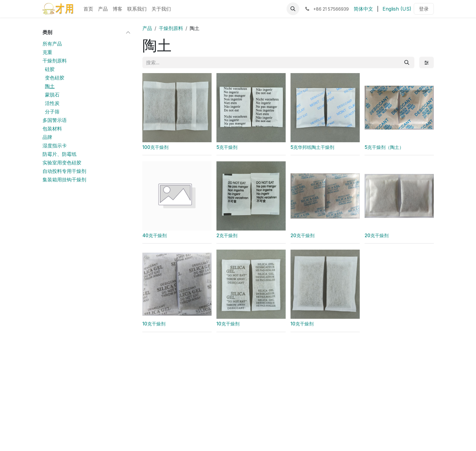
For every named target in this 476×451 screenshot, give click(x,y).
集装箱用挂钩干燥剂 (64, 180)
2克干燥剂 (227, 236)
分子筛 (52, 112)
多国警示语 (55, 120)
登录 (424, 9)
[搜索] (407, 62)
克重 (47, 52)
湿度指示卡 (55, 146)
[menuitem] (88, 9)
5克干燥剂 (227, 147)
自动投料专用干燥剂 (64, 171)
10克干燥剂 (154, 324)
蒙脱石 (52, 95)
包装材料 (52, 129)
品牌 (47, 137)
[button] (293, 9)
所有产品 (52, 44)
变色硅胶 (55, 78)
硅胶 (50, 69)
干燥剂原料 (55, 61)
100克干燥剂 (155, 147)
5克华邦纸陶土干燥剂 (312, 147)
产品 (147, 28)
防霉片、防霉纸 (59, 154)
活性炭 (52, 103)
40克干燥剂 (155, 236)
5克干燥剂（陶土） (384, 147)
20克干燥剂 (303, 236)
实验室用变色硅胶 (62, 163)
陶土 (50, 86)
